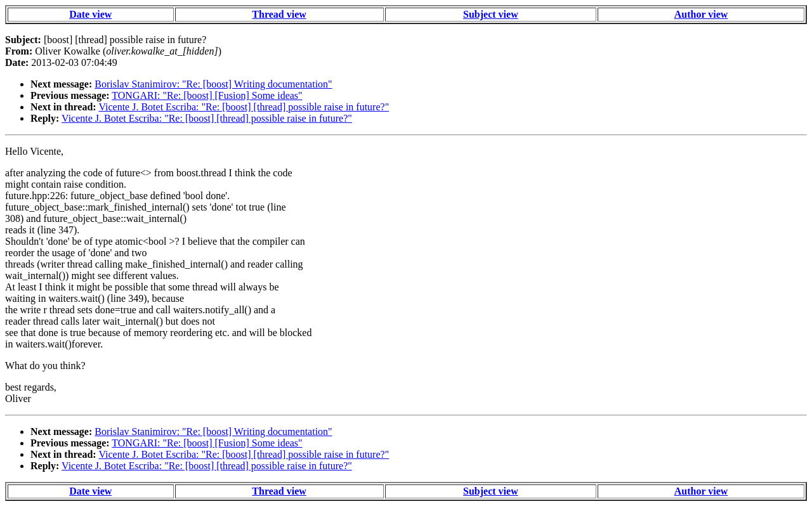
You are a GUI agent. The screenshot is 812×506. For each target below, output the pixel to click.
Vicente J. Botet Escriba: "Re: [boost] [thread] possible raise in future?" (244, 107)
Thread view (279, 14)
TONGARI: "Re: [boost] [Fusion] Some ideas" (207, 95)
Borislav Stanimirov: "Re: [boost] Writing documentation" (213, 84)
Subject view (491, 14)
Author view (701, 14)
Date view (90, 14)
